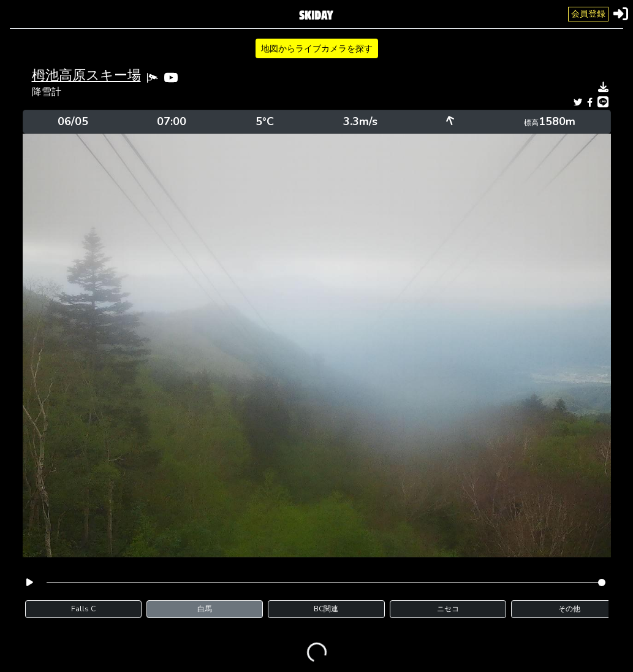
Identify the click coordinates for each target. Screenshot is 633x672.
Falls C (83, 609)
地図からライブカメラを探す (317, 48)
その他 (569, 609)
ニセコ (448, 609)
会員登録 (588, 14)
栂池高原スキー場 (86, 75)
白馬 (205, 609)
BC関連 (326, 609)
